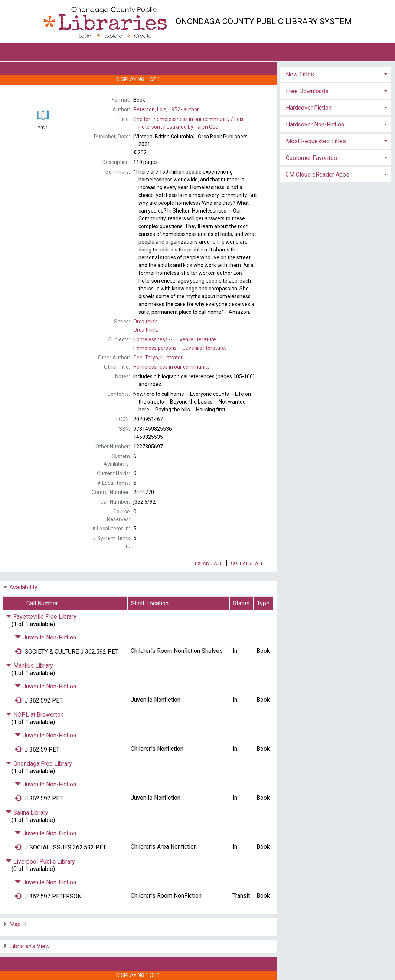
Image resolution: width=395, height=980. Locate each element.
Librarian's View (30, 946)
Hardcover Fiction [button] (309, 108)
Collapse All (247, 563)
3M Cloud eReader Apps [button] (318, 175)
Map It (18, 924)
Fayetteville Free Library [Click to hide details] (41, 617)
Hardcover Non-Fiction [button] (315, 124)
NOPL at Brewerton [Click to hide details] (35, 715)
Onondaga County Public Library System (264, 21)
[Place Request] (18, 652)
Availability (23, 587)
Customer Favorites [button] (311, 158)
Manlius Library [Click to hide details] (29, 666)
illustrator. (158, 358)
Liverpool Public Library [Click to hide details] (40, 861)
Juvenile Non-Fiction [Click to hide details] (45, 637)
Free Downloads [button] (307, 91)
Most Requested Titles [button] (316, 141)
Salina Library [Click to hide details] (27, 813)
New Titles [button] (300, 74)
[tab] (336, 74)
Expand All (209, 563)
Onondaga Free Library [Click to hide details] (39, 764)
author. (167, 109)
